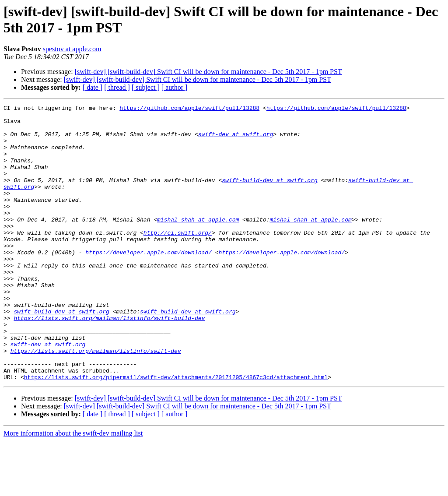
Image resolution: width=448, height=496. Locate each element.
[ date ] (93, 87)
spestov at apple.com (72, 49)
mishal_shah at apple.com (198, 243)
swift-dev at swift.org (236, 141)
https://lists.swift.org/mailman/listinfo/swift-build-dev (109, 361)
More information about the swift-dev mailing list (73, 488)
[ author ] (175, 87)
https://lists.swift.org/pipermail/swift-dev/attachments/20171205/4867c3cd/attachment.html (176, 432)
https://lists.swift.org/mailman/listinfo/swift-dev (96, 401)
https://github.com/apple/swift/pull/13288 (189, 109)
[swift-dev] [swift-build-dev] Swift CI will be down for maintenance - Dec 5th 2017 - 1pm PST (208, 72)
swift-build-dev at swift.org (269, 196)
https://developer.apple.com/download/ (149, 282)
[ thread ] (117, 87)
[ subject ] (146, 87)
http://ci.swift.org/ (178, 259)
